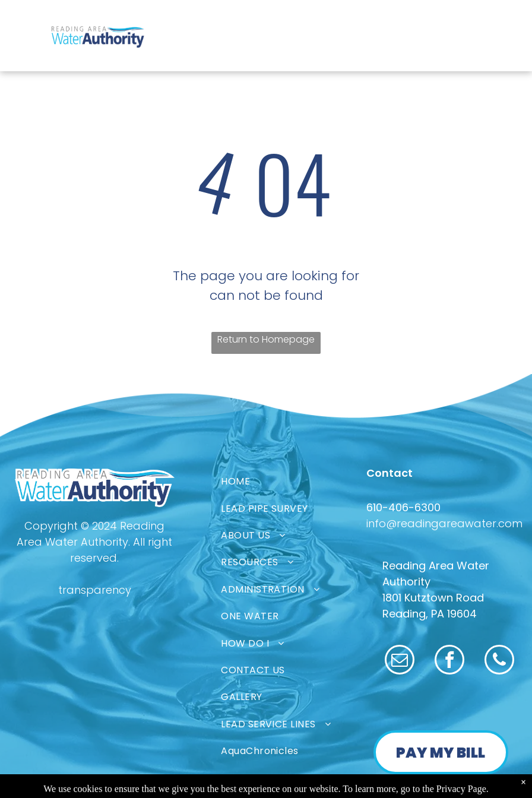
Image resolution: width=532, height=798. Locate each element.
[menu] (26, 23)
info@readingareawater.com (444, 523)
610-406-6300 (403, 507)
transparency (95, 590)
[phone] (499, 661)
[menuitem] (304, 481)
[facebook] (449, 661)
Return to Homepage (266, 339)
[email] (400, 661)
